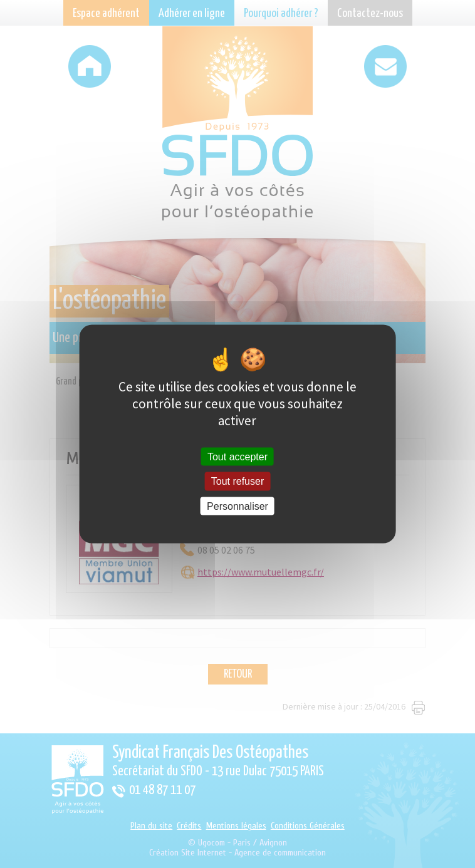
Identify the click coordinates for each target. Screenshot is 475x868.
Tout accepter (237, 457)
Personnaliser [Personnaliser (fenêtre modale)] (237, 506)
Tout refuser (237, 481)
